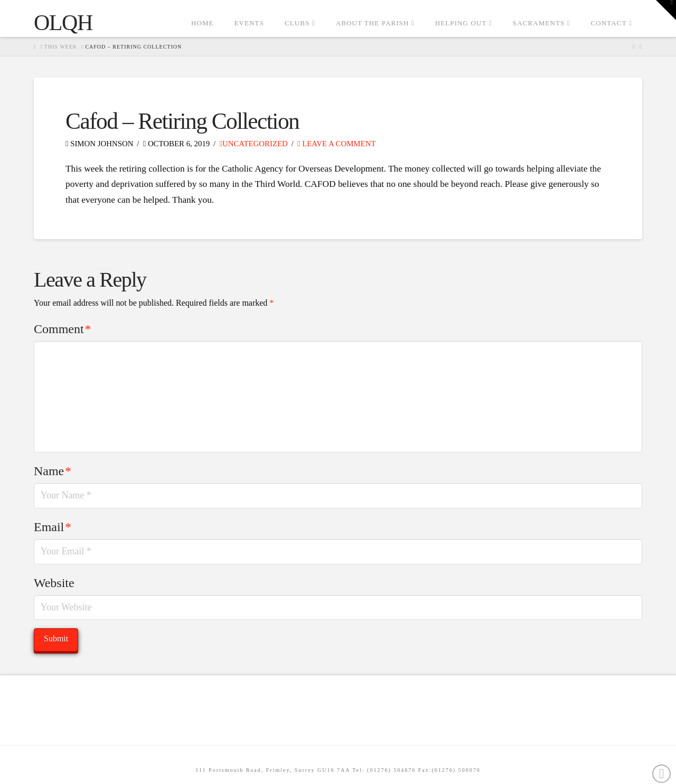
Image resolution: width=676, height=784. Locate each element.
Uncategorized (254, 144)
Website (54, 583)
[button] (666, 10)
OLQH (63, 23)
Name (53, 471)
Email (53, 527)
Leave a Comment (336, 144)
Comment (62, 329)
